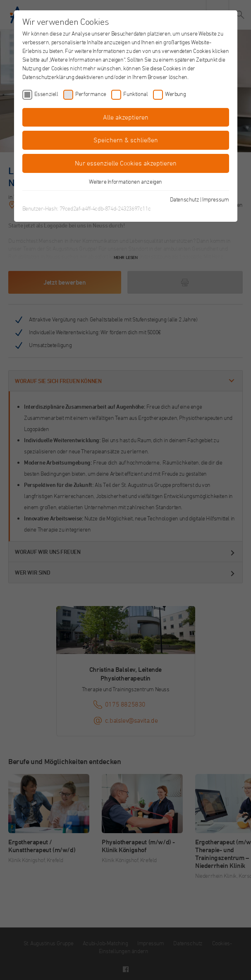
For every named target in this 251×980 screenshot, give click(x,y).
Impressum (215, 199)
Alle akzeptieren (126, 117)
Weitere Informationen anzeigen (125, 181)
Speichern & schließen (126, 140)
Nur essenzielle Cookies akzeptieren (126, 163)
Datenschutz (185, 199)
